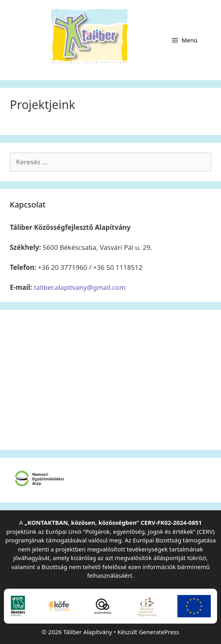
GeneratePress (159, 632)
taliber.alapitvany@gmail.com (80, 287)
